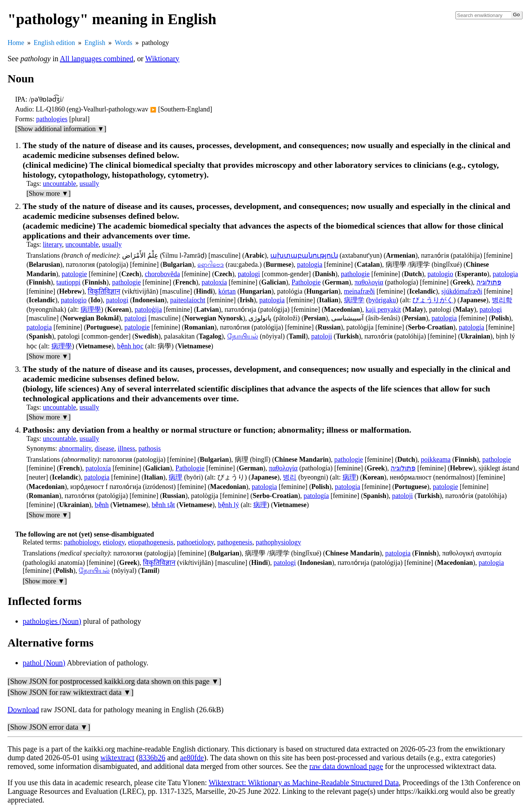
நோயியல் (243, 336)
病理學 (91, 309)
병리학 (502, 300)
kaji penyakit (383, 309)
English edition (54, 43)
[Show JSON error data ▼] (49, 727)
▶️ (153, 110)
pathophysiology (278, 542)
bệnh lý (229, 505)
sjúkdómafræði (462, 291)
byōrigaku (382, 300)
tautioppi (68, 282)
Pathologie (306, 282)
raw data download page (346, 766)
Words (124, 43)
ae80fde (192, 758)
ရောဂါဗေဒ (211, 264)
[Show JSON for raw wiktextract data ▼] (71, 692)
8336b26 (152, 758)
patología (472, 327)
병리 (290, 477)
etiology (114, 542)
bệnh (102, 505)
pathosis (150, 449)
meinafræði (360, 291)
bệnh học (130, 346)
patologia (310, 264)
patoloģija (148, 309)
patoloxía (214, 282)
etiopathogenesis (151, 542)
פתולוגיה (489, 282)
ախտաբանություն (304, 255)
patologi (249, 274)
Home (16, 43)
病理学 (354, 300)
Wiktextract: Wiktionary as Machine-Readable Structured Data (304, 783)
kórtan (227, 291)
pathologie (355, 274)
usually (89, 184)
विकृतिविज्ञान (104, 291)
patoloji (322, 336)
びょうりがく (433, 300)
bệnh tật (163, 505)
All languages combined (96, 59)
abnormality (75, 449)
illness (126, 449)
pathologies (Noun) (52, 621)
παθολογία (369, 282)
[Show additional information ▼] (61, 129)
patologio (440, 274)
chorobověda (162, 274)
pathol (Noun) (44, 663)
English (95, 43)
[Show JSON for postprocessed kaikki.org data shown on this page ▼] (114, 681)
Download (23, 710)
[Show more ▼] (49, 193)
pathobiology (82, 542)
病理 (175, 477)
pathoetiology (195, 542)
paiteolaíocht (188, 300)
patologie (74, 274)
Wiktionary (162, 59)
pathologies (52, 119)
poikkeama (436, 459)
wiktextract (118, 758)
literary (52, 244)
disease (104, 449)
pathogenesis (235, 542)
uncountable (59, 184)
